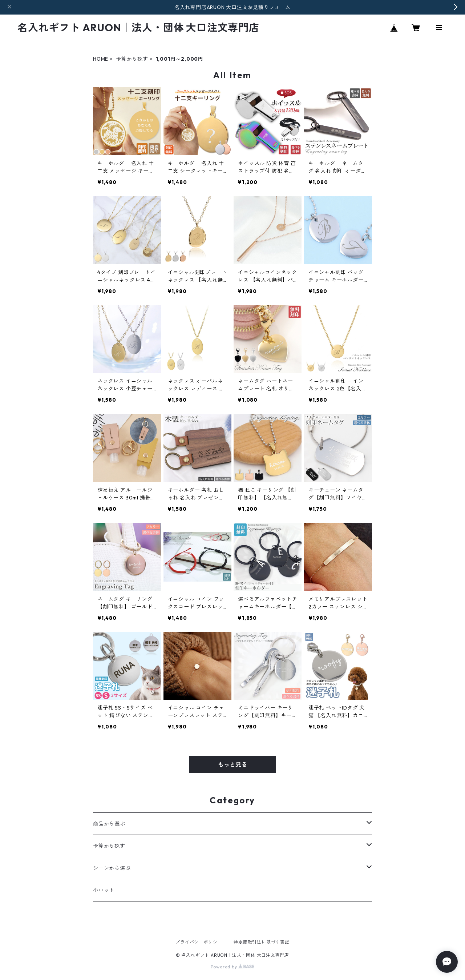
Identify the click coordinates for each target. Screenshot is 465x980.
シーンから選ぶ (112, 868)
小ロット (104, 890)
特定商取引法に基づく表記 (262, 942)
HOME (101, 59)
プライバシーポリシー (199, 942)
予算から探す (132, 59)
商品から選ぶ (109, 824)
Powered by (233, 967)
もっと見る (232, 764)
